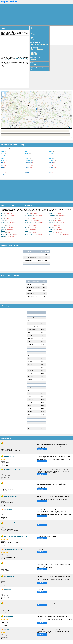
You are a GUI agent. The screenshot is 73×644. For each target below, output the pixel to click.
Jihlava (50, 221)
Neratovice (27, 155)
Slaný (50, 157)
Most (2, 219)
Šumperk (3, 231)
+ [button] (3, 93)
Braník (3, 152)
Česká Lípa (51, 161)
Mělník (50, 155)
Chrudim (3, 236)
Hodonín (50, 231)
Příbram (3, 161)
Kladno (26, 157)
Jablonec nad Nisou (29, 222)
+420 (33, 69)
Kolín (26, 229)
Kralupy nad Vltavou (6, 155)
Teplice (3, 221)
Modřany (50, 152)
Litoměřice (51, 159)
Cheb (50, 226)
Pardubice (27, 217)
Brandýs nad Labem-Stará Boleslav (9, 157)
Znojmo (3, 226)
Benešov (27, 159)
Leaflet (71, 128)
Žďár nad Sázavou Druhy (54, 235)
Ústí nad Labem (5, 217)
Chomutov (27, 221)
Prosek (3, 153)
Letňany (27, 153)
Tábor (50, 224)
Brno (2, 214)
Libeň (26, 152)
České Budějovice (29, 215)
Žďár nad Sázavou (29, 235)
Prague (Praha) (9, 1)
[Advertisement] (36, 15)
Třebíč (26, 224)
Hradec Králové (52, 215)
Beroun (3, 159)
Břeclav (3, 233)
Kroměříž (51, 229)
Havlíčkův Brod (5, 235)
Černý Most (51, 153)
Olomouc (50, 214)
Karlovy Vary (51, 219)
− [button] (3, 95)
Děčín (26, 219)
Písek (2, 229)
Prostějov (3, 222)
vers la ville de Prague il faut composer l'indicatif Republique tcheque (14, 59)
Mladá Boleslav (28, 161)
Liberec (3, 215)
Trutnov (50, 228)
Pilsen (26, 214)
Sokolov (27, 233)
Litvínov (27, 231)
